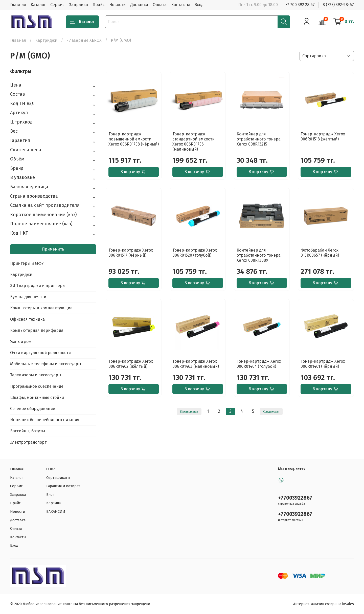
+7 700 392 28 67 (300, 5)
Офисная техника (27, 319)
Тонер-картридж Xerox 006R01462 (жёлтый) (131, 364)
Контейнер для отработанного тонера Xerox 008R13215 (259, 139)
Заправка (78, 5)
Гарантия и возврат (63, 486)
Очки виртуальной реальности (40, 353)
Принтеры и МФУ (27, 263)
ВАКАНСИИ (56, 512)
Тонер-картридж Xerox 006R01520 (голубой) (195, 253)
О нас (51, 469)
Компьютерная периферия (37, 330)
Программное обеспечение (37, 386)
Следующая (271, 412)
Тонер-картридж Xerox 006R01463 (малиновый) (196, 364)
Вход (199, 5)
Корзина (53, 503)
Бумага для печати (28, 297)
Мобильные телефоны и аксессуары (46, 364)
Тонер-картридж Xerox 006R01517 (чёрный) (131, 253)
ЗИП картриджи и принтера (37, 286)
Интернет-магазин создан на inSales (323, 604)
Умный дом (21, 342)
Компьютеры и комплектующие (41, 308)
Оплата (160, 5)
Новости (117, 5)
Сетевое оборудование (33, 409)
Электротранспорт (28, 442)
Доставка (139, 5)
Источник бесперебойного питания (45, 420)
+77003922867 (295, 498)
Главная (18, 5)
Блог (50, 495)
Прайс (99, 5)
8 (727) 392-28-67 (338, 5)
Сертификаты (58, 478)
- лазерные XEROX (84, 40)
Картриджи (46, 40)
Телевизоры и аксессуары (36, 375)
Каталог (38, 5)
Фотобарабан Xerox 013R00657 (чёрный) (320, 253)
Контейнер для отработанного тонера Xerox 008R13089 (259, 255)
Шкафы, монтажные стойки (37, 397)
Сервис (57, 5)
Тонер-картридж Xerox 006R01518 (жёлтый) (323, 137)
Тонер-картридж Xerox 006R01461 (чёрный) (323, 364)
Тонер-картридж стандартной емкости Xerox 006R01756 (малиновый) (194, 142)
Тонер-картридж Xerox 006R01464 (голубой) (259, 364)
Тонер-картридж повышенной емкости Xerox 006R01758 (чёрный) (134, 139)
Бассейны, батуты (28, 431)
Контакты (180, 5)
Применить (53, 249)
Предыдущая (189, 412)
